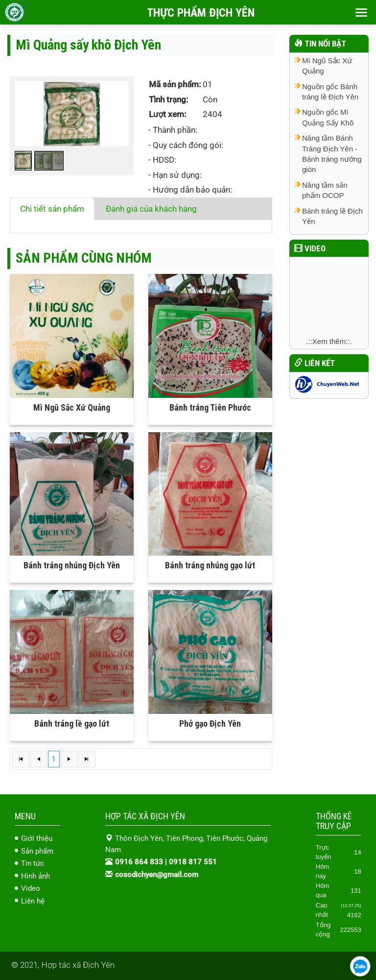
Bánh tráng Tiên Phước (210, 407)
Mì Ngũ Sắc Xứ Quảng (72, 407)
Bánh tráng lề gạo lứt (72, 723)
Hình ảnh (35, 876)
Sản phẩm (37, 851)
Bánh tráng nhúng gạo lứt (210, 565)
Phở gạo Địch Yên (210, 723)
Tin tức (33, 863)
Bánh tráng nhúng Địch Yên (72, 565)
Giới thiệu (37, 838)
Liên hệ (33, 901)
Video (31, 888)
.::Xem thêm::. (329, 341)
